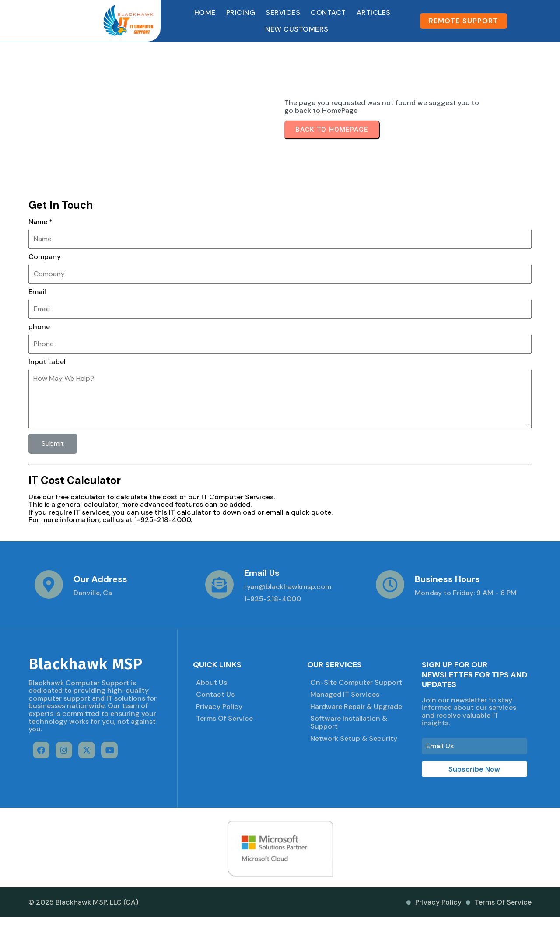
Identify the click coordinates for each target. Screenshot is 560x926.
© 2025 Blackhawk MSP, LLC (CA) (83, 902)
